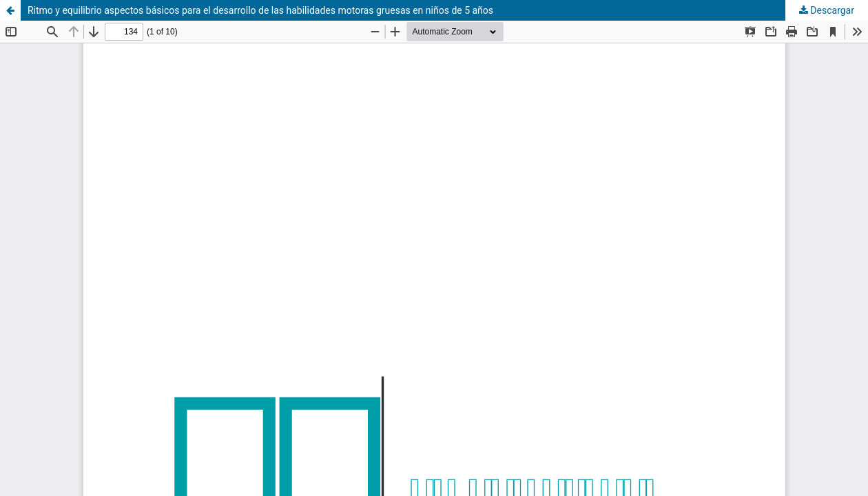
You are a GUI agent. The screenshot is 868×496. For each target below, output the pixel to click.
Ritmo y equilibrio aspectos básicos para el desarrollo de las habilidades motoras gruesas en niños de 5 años (260, 10)
